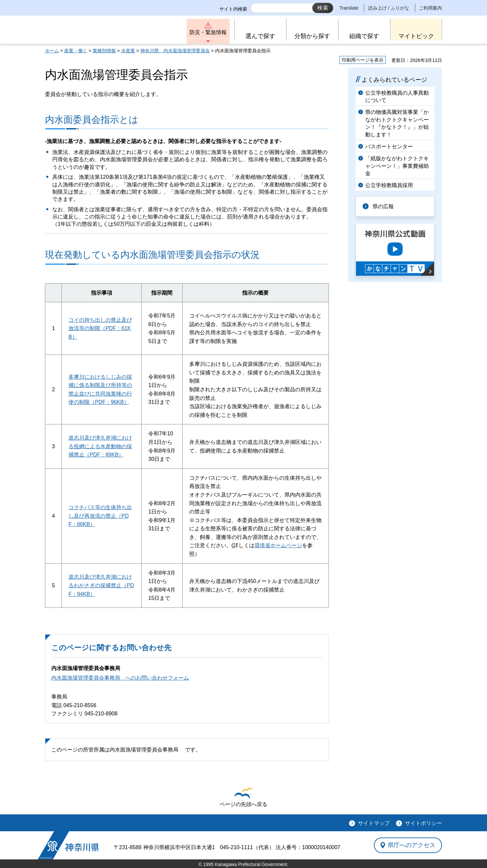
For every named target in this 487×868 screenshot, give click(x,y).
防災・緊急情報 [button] (208, 32)
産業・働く (76, 51)
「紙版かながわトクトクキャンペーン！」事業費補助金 (397, 166)
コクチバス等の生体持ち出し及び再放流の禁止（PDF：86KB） (100, 516)
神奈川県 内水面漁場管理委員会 (175, 51)
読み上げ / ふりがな (389, 8)
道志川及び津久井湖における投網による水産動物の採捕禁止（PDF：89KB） (100, 446)
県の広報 (383, 206)
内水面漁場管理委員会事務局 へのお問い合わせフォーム (120, 678)
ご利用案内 (430, 8)
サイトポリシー (423, 823)
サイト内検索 (233, 9)
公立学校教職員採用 (389, 185)
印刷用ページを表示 (363, 60)
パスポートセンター (389, 146)
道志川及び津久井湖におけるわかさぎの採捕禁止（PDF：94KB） (101, 585)
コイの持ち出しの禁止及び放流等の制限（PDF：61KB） (100, 328)
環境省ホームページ (278, 545)
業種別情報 (104, 51)
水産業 (128, 51)
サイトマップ (374, 823)
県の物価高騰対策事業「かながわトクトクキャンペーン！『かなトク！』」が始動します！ (397, 123)
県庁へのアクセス (412, 845)
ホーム (52, 51)
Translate (349, 8)
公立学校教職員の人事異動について (397, 96)
